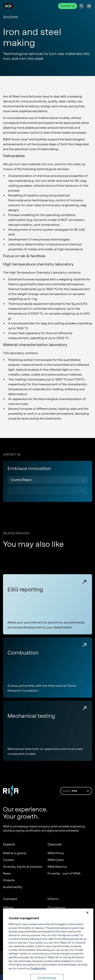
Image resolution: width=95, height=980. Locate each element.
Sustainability (13, 887)
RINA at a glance (15, 853)
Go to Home (10, 17)
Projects (9, 880)
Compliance (56, 908)
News (7, 873)
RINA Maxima (57, 867)
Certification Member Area (22, 914)
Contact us (68, 6)
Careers (9, 860)
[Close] (87, 922)
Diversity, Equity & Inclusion (23, 867)
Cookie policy (38, 978)
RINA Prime (56, 853)
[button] (47, 480)
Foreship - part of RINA (64, 873)
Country (76, 791)
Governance (56, 914)
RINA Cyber (56, 860)
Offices (8, 908)
